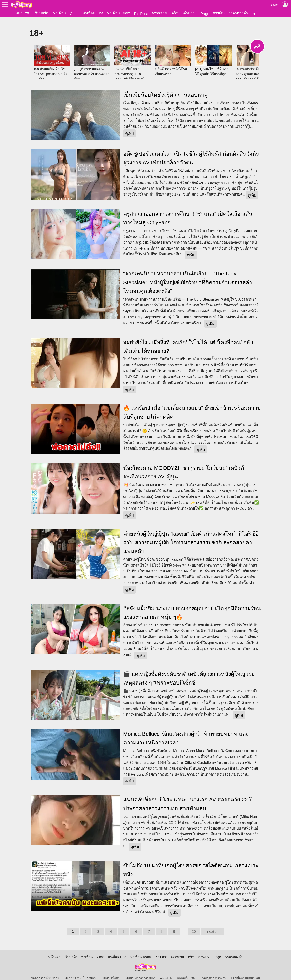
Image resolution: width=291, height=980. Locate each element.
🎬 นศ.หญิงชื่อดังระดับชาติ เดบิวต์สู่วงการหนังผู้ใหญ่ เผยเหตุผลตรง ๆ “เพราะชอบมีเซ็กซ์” (189, 671)
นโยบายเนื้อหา (110, 971)
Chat (74, 14)
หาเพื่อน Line (93, 13)
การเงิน (219, 13)
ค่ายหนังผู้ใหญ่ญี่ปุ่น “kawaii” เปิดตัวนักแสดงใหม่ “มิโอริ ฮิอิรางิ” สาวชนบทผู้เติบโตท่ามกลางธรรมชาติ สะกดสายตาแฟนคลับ (191, 536)
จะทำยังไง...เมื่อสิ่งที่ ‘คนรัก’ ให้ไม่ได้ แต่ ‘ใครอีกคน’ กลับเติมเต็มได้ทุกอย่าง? (188, 340)
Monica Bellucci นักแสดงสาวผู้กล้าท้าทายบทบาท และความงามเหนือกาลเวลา (186, 731)
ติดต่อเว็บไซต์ (186, 971)
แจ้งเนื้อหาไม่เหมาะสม (246, 971)
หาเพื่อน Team (119, 13)
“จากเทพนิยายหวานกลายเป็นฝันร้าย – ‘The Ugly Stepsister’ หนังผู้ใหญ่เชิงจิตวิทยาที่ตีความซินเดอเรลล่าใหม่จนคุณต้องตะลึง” (188, 275)
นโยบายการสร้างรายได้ (140, 971)
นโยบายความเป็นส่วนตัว (80, 971)
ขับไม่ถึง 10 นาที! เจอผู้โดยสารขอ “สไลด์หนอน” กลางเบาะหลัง (191, 863)
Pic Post (141, 14)
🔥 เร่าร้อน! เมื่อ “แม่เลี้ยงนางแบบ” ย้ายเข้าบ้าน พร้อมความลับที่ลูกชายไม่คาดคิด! (192, 405)
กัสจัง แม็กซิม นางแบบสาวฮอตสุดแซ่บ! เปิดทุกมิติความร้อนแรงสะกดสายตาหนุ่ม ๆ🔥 (192, 606)
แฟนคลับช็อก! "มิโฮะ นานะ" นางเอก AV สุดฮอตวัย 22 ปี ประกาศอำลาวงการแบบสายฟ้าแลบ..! (188, 797)
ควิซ (175, 13)
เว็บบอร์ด (41, 13)
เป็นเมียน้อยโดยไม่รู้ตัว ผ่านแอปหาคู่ (166, 88)
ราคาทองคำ (238, 13)
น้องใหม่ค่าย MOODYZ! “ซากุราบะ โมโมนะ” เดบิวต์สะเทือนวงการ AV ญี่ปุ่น (184, 465)
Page (205, 14)
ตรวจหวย (159, 13)
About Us (166, 971)
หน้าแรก (22, 13)
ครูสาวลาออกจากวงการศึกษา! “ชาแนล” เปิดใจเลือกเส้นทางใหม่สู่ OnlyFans (188, 211)
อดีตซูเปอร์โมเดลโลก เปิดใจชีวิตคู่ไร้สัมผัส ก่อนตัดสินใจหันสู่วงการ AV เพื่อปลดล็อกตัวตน (191, 151)
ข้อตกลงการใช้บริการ (45, 971)
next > (212, 925)
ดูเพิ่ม (130, 126)
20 (194, 925)
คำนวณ (190, 13)
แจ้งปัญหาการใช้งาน (213, 971)
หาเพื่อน (60, 13)
